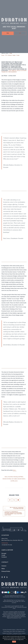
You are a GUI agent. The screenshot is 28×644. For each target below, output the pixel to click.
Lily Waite (21, 477)
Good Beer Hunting (13, 477)
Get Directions (5, 543)
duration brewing (7, 479)
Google (3, 555)
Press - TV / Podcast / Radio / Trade (10, 55)
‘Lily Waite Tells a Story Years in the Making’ (14, 71)
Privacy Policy (6, 571)
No (20, 33)
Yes (8, 33)
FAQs (3, 569)
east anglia (14, 479)
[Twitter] (14, 500)
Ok (14, 642)
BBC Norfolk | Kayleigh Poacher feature (17, 508)
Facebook (4, 557)
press (16, 481)
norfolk (12, 481)
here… (15, 470)
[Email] (18, 500)
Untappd (4, 553)
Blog (11, 53)
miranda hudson (21, 479)
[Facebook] (10, 500)
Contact (4, 566)
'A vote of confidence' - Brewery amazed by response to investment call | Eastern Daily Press (13, 513)
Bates (6, 477)
